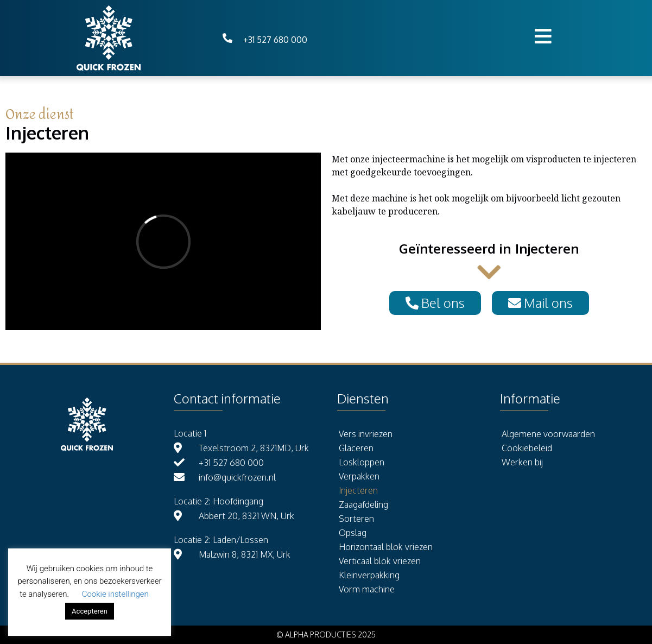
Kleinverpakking (369, 575)
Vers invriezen (366, 434)
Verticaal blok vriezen (380, 561)
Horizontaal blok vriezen (386, 547)
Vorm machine (367, 589)
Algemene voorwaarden (548, 434)
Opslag (353, 533)
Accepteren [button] (90, 611)
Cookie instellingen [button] (115, 594)
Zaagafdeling (363, 504)
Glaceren (356, 448)
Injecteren (358, 490)
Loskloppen (362, 462)
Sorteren (356, 519)
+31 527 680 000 (275, 40)
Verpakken (359, 476)
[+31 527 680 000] (227, 38)
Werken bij (522, 462)
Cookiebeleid (527, 448)
